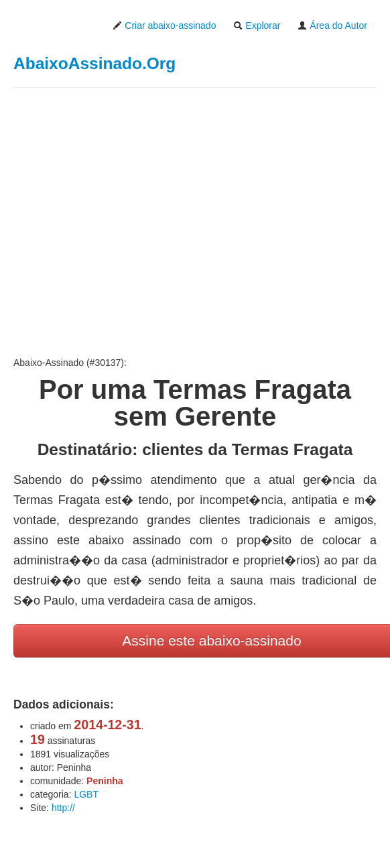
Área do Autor (332, 25)
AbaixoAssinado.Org (94, 63)
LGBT (86, 794)
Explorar (257, 25)
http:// (63, 808)
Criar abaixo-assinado (164, 25)
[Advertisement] (195, 222)
